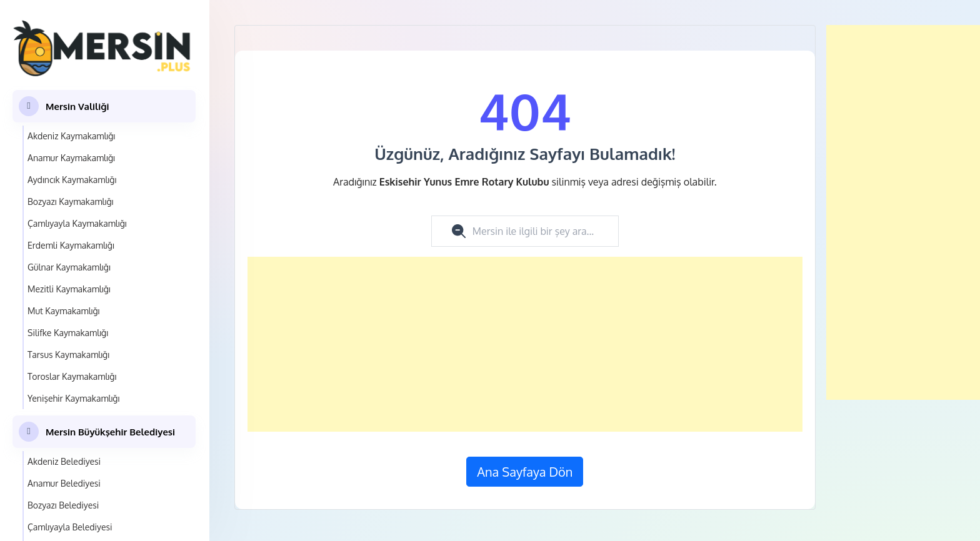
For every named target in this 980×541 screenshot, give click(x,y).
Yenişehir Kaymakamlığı (73, 398)
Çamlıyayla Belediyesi (70, 527)
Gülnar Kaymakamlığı (69, 267)
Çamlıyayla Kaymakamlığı (77, 223)
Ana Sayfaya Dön (525, 472)
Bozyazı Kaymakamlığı (70, 201)
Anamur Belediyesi (64, 483)
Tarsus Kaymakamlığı (68, 355)
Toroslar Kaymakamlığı (72, 376)
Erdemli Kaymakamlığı (71, 245)
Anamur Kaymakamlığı (71, 158)
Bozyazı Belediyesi (63, 505)
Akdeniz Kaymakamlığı (71, 136)
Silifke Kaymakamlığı (68, 333)
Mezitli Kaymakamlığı (69, 289)
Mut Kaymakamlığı (64, 311)
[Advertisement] (525, 344)
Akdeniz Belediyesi (64, 461)
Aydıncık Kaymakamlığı (72, 180)
